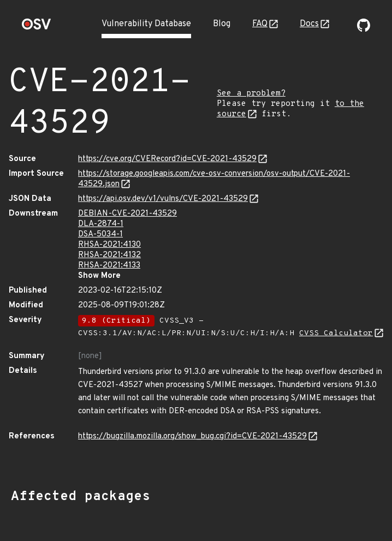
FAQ (260, 24)
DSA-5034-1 (100, 234)
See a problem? (251, 94)
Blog (222, 24)
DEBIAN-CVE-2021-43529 (127, 214)
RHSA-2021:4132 (109, 255)
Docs (309, 24)
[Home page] (37, 28)
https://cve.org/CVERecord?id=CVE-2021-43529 (167, 159)
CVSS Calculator (336, 333)
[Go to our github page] (364, 29)
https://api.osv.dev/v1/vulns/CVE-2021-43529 (163, 199)
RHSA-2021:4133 (109, 266)
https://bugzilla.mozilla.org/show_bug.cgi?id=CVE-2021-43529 (192, 436)
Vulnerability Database (146, 24)
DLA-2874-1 (101, 224)
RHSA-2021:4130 (109, 245)
